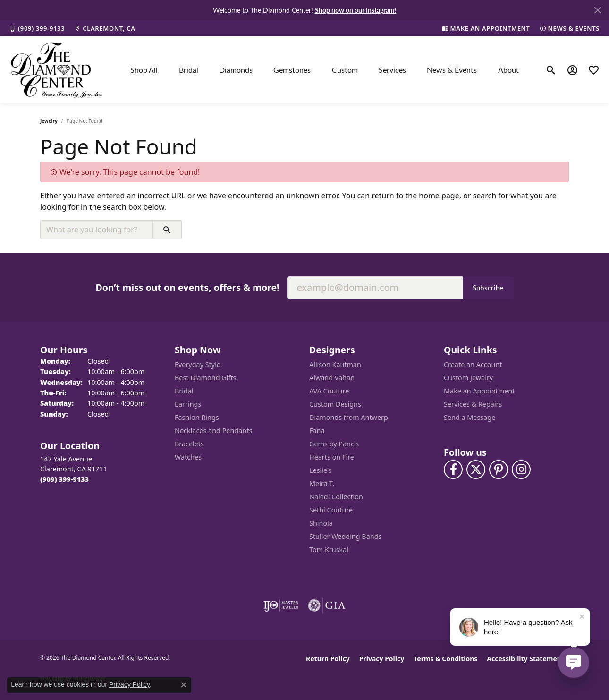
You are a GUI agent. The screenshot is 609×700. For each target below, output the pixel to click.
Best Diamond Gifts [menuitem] (205, 378)
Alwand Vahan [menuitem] (332, 378)
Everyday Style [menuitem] (198, 364)
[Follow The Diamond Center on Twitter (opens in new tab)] (476, 470)
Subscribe (488, 288)
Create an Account (473, 364)
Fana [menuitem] (317, 431)
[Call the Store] (64, 479)
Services (392, 70)
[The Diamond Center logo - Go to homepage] (57, 70)
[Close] (597, 10)
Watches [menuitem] (188, 457)
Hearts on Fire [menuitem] (332, 457)
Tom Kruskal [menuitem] (329, 550)
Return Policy (328, 659)
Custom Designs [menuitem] (335, 404)
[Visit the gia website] (327, 606)
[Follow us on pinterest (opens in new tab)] (499, 470)
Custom (345, 70)
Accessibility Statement (525, 659)
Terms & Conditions (445, 659)
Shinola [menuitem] (321, 523)
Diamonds (236, 70)
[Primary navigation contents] (325, 70)
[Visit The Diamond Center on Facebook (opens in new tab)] (453, 470)
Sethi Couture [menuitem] (331, 510)
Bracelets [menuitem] (189, 444)
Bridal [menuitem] (184, 391)
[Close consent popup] (184, 685)
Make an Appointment (479, 391)
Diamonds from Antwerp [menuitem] (349, 417)
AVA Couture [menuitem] (329, 391)
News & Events (452, 70)
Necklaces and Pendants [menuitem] (213, 431)
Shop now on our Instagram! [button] (356, 10)
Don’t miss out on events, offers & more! (187, 287)
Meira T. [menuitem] (322, 483)
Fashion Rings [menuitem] (197, 417)
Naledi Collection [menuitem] (336, 497)
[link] (37, 28)
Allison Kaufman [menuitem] (335, 364)
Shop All (144, 70)
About (508, 70)
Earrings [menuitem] (188, 404)
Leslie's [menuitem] (321, 470)
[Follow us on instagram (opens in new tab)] (521, 470)
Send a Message (469, 417)
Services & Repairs (473, 404)
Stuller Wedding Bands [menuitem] (345, 536)
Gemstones (292, 70)
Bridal (189, 70)
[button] (551, 70)
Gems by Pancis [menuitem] (334, 444)
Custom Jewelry (468, 378)
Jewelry (49, 121)
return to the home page (415, 196)
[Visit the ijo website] (281, 606)
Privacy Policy (382, 659)
